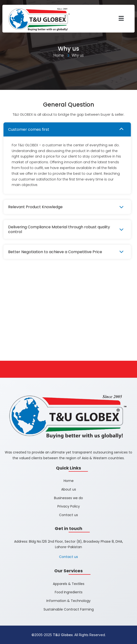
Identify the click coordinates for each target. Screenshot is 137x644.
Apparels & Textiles (69, 584)
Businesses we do (68, 498)
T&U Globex (63, 635)
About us (69, 489)
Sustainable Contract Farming (69, 609)
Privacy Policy (69, 507)
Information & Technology (68, 601)
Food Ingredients (69, 592)
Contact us (68, 515)
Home (69, 481)
